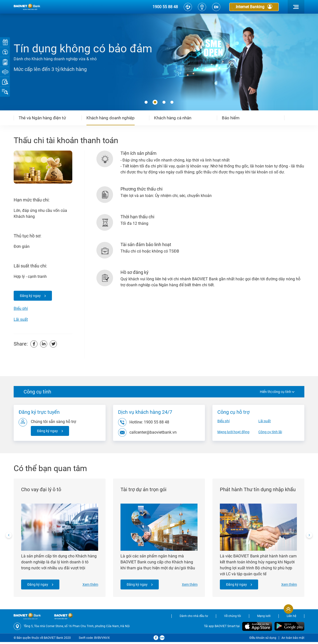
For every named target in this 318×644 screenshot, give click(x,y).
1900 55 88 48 (165, 7)
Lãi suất (21, 319)
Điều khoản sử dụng (263, 640)
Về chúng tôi (233, 618)
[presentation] (9, 536)
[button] (146, 102)
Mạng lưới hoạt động (233, 432)
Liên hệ (291, 618)
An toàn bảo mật (293, 640)
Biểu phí (21, 308)
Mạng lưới (264, 618)
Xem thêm (89, 585)
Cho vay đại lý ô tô (42, 490)
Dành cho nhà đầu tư (194, 618)
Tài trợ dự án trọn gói (144, 490)
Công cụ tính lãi (270, 432)
